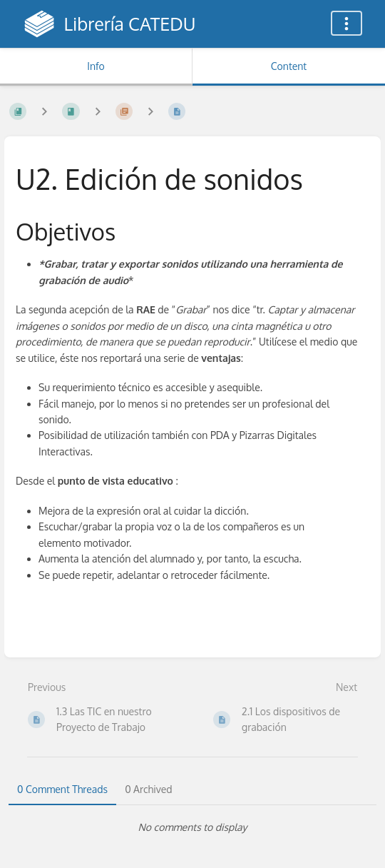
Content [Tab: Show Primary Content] (289, 66)
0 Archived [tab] (148, 789)
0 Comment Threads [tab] (62, 789)
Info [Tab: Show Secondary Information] (96, 66)
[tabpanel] (192, 827)
